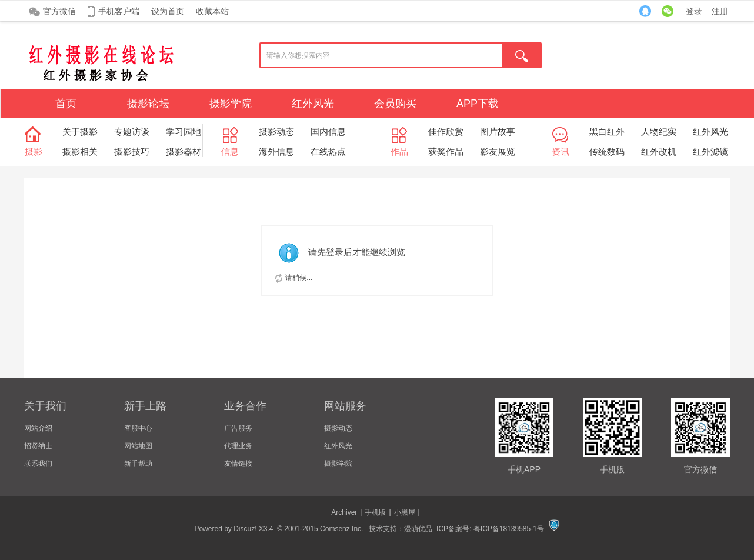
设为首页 (168, 11)
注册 (720, 11)
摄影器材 (184, 151)
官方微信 (59, 11)
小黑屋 (405, 512)
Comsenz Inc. (341, 529)
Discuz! (245, 529)
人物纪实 (659, 131)
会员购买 (395, 104)
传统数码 (607, 151)
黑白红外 (607, 131)
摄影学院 (231, 104)
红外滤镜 (710, 151)
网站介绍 (38, 428)
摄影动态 (276, 131)
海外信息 (276, 151)
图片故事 (498, 131)
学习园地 (184, 131)
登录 (694, 11)
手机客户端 (119, 11)
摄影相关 (80, 151)
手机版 (375, 512)
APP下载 (478, 104)
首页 (66, 104)
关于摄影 (80, 131)
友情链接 (238, 464)
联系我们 (38, 464)
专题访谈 (132, 131)
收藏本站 (212, 11)
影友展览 (498, 151)
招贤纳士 (38, 446)
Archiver (344, 512)
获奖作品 (446, 151)
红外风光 (313, 104)
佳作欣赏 (446, 131)
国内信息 (328, 131)
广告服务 (238, 428)
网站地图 (138, 446)
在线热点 (328, 151)
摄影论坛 (148, 104)
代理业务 (238, 446)
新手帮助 (138, 464)
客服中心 (138, 428)
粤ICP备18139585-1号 (509, 529)
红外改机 (659, 151)
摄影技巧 (132, 151)
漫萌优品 (418, 529)
